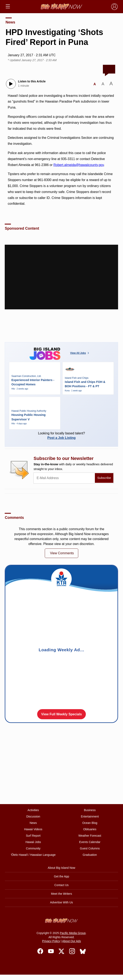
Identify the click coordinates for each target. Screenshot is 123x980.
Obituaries (90, 829)
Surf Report (33, 836)
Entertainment (90, 816)
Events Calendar (90, 842)
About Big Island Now (62, 868)
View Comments (62, 553)
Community (33, 848)
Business (90, 810)
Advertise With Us (62, 902)
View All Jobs (80, 353)
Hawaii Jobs (33, 842)
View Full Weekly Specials (62, 714)
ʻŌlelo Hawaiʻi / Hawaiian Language (33, 855)
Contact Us (62, 885)
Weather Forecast (90, 836)
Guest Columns (90, 848)
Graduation (90, 855)
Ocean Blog (90, 823)
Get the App (62, 876)
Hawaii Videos (33, 829)
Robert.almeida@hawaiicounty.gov (79, 165)
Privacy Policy (51, 941)
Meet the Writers (61, 894)
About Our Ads (72, 941)
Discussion (33, 816)
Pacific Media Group (73, 933)
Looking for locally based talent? (61, 436)
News (10, 22)
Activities (33, 810)
